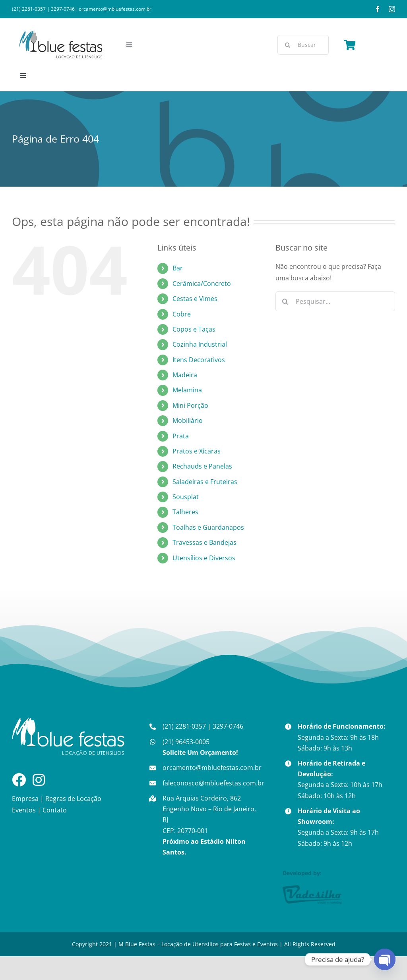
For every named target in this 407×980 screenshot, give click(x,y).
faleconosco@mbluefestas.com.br (213, 783)
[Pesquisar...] (335, 301)
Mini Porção (190, 405)
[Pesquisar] (287, 45)
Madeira (185, 375)
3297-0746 (63, 9)
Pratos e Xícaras (197, 451)
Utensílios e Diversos (204, 558)
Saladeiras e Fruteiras (205, 482)
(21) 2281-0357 (29, 9)
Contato (55, 810)
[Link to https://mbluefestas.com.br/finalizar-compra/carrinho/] (350, 45)
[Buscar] (303, 45)
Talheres (185, 512)
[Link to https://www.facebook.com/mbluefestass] (19, 780)
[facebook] (378, 9)
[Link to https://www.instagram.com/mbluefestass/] (39, 780)
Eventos (24, 810)
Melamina (187, 390)
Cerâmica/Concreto (202, 284)
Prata (181, 436)
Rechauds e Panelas (202, 466)
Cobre (182, 314)
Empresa (25, 799)
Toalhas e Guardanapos (208, 527)
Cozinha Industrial (200, 344)
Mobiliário (188, 421)
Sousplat (186, 497)
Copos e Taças (194, 329)
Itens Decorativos (199, 360)
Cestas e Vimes (195, 299)
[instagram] (392, 9)
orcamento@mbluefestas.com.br (115, 9)
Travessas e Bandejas (204, 542)
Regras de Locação (73, 799)
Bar (178, 268)
